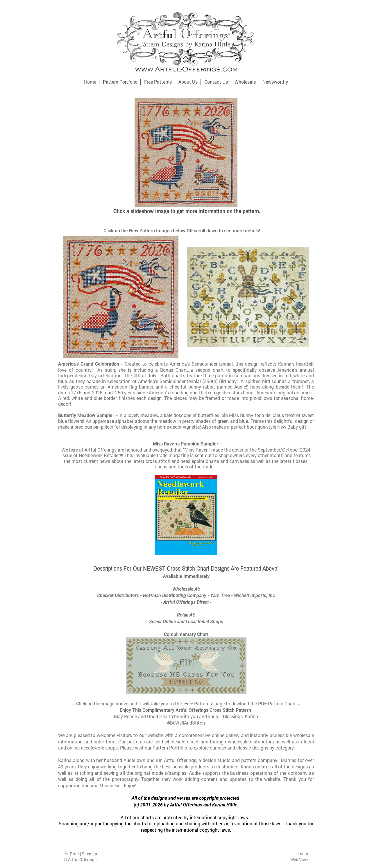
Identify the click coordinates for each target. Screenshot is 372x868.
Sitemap (89, 854)
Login (303, 854)
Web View (299, 859)
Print (72, 854)
